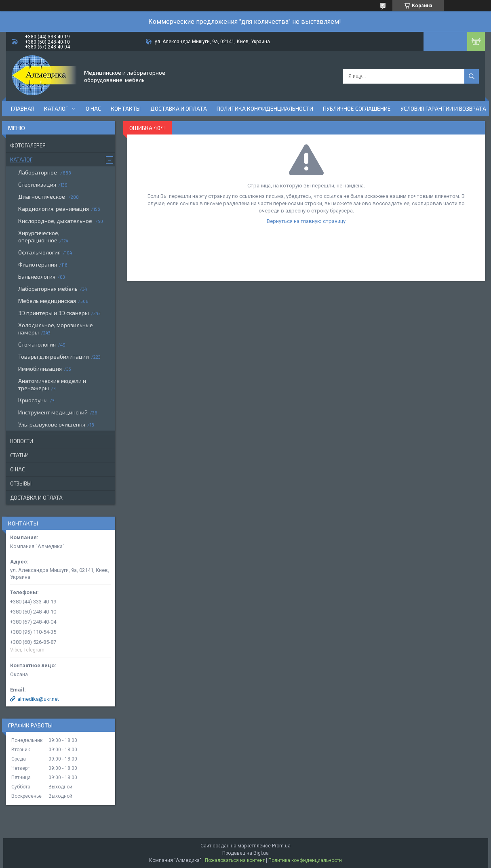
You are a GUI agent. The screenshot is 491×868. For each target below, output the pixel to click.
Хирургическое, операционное (39, 236)
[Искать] (472, 76)
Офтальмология (39, 252)
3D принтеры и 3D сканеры (54, 313)
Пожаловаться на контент (235, 860)
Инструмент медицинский (53, 412)
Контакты (126, 108)
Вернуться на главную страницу (306, 221)
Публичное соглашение (357, 108)
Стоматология (37, 344)
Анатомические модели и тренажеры (52, 384)
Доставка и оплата (179, 108)
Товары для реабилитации (54, 356)
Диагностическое (42, 197)
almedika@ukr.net (38, 699)
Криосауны (33, 400)
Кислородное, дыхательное (56, 221)
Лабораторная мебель (48, 289)
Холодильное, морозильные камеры (56, 329)
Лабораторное (38, 172)
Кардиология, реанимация (54, 209)
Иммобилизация (40, 369)
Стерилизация (37, 184)
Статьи (19, 455)
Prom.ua (281, 846)
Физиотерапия (38, 264)
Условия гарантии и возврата (443, 108)
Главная (23, 108)
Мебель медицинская (47, 301)
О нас (93, 108)
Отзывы (21, 483)
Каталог (56, 108)
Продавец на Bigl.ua (245, 853)
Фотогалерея (28, 145)
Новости (22, 441)
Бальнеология (37, 276)
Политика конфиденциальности (265, 108)
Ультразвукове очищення (52, 424)
